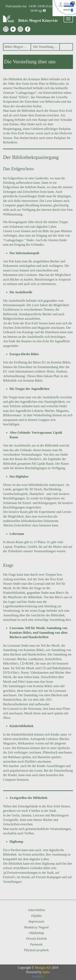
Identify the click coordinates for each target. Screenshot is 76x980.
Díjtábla (36, 916)
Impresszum (36, 921)
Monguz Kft (43, 968)
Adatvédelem (36, 910)
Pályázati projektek (36, 950)
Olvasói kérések (36, 939)
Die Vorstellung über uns (46, 47)
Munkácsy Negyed (36, 927)
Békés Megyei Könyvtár (17, 47)
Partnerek (36, 944)
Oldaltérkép (36, 933)
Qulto (46, 972)
